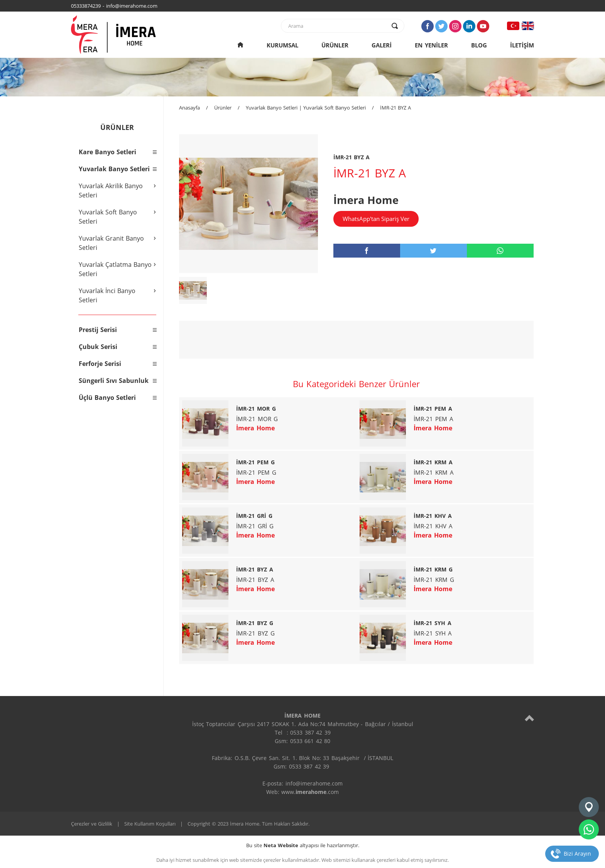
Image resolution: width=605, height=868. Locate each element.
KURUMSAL (282, 45)
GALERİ (382, 45)
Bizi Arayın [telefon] (577, 854)
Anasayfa (189, 108)
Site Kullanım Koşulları (150, 824)
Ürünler (223, 108)
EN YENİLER (431, 45)
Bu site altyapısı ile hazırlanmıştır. (303, 845)
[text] (338, 26)
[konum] (589, 807)
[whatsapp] (500, 251)
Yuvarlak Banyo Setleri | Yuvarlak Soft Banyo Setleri (306, 108)
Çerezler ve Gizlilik (92, 824)
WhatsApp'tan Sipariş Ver (376, 219)
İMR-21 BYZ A (395, 108)
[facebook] (367, 251)
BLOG (479, 45)
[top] (529, 718)
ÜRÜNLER (335, 45)
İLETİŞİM (522, 45)
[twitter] (433, 251)
